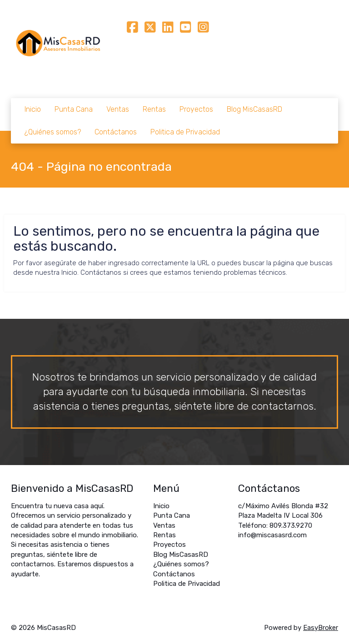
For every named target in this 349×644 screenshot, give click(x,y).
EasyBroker (321, 628)
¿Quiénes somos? (53, 132)
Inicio (33, 109)
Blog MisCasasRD (254, 109)
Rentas (154, 109)
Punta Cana (74, 109)
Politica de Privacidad (185, 132)
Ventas (118, 109)
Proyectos (196, 109)
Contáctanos (116, 132)
